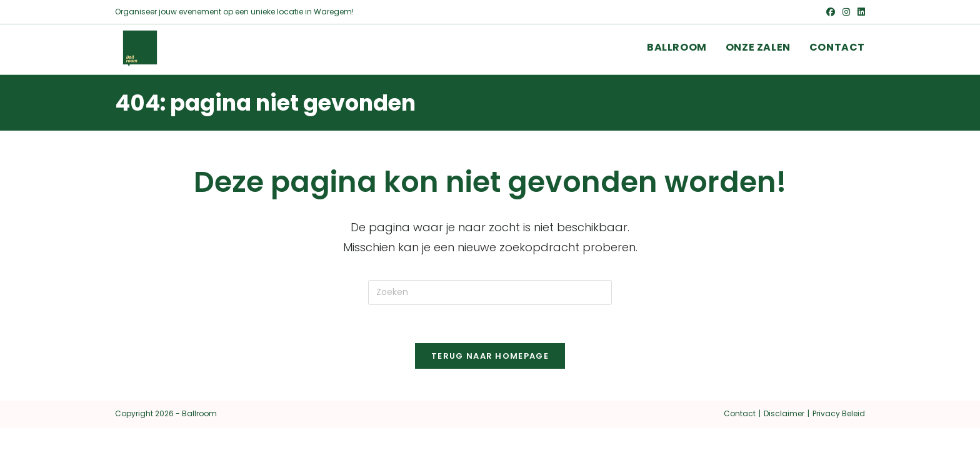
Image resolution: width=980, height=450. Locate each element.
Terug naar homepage (490, 356)
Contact (740, 413)
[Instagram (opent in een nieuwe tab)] (846, 12)
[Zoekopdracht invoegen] (490, 292)
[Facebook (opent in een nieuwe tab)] (831, 12)
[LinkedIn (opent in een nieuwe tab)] (859, 12)
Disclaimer (784, 413)
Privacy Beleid (839, 413)
